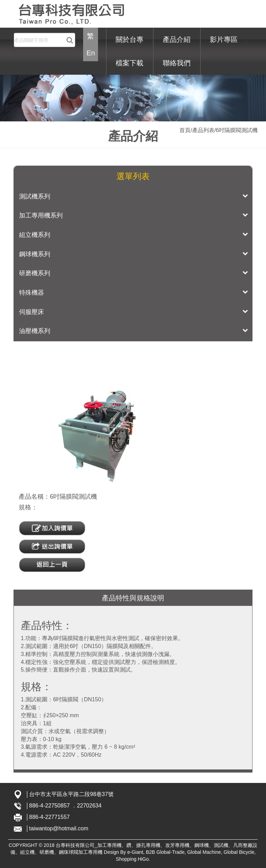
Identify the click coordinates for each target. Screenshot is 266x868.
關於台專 (130, 39)
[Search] (45, 40)
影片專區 (224, 39)
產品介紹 (177, 39)
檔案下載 (130, 63)
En (91, 53)
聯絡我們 (177, 63)
